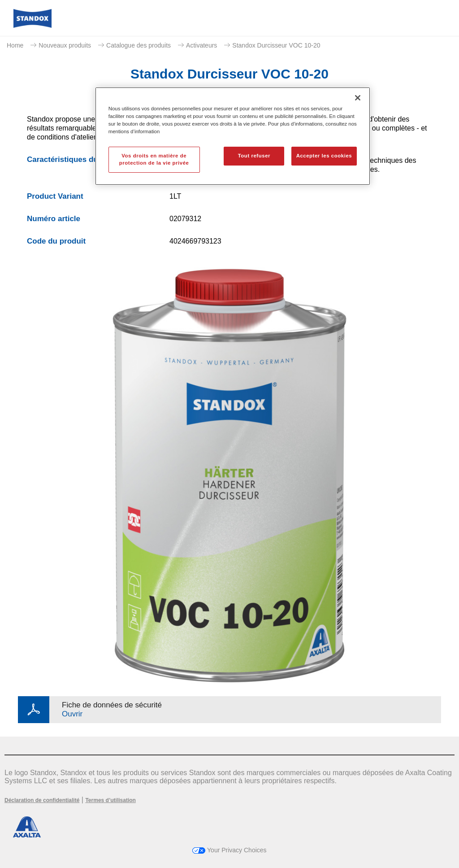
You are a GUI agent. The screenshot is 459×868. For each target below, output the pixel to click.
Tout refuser (254, 156)
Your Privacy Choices (229, 850)
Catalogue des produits (139, 45)
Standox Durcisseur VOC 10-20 (276, 45)
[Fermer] (358, 98)
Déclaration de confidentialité (42, 800)
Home (15, 45)
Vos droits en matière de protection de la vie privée (154, 159)
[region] (233, 136)
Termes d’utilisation (110, 800)
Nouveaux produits (65, 45)
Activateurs (201, 45)
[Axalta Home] (32, 25)
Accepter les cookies (324, 156)
